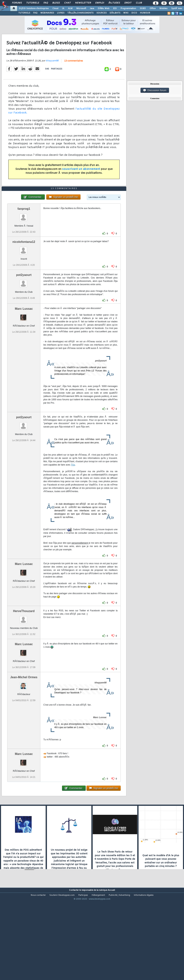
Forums (17, 3)
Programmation (128, 9)
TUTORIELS (24, 13)
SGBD (143, 9)
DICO (134, 13)
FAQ (46, 3)
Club (139, 3)
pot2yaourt (24, 311)
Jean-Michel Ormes (24, 714)
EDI (115, 9)
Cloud (55, 9)
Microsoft (81, 9)
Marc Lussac (24, 345)
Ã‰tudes (114, 3)
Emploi (100, 3)
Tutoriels (33, 3)
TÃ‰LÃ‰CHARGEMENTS (80, 13)
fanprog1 (24, 245)
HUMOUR (145, 13)
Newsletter (83, 3)
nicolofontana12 (24, 278)
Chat (67, 3)
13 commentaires (74, 73)
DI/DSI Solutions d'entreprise (34, 9)
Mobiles (163, 9)
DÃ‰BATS (115, 13)
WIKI (126, 13)
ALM (70, 9)
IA (63, 9)
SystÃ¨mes (177, 9)
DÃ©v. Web (104, 9)
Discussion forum (155, 90)
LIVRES (61, 13)
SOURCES (102, 13)
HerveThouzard (24, 647)
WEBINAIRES (47, 13)
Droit (128, 3)
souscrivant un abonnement (81, 181)
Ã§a (73, 501)
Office (153, 9)
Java (92, 9)
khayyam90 (52, 73)
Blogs (56, 3)
